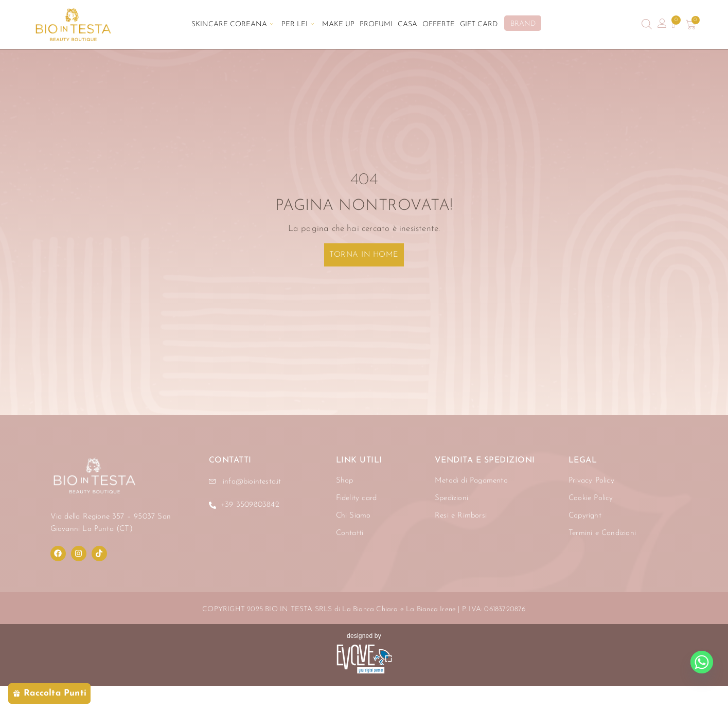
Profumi (376, 24)
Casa (408, 24)
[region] (134, 616)
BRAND (523, 24)
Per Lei (297, 24)
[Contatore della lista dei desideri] (674, 25)
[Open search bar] (647, 24)
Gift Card (480, 24)
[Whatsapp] (702, 662)
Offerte (439, 24)
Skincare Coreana (232, 24)
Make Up (338, 24)
